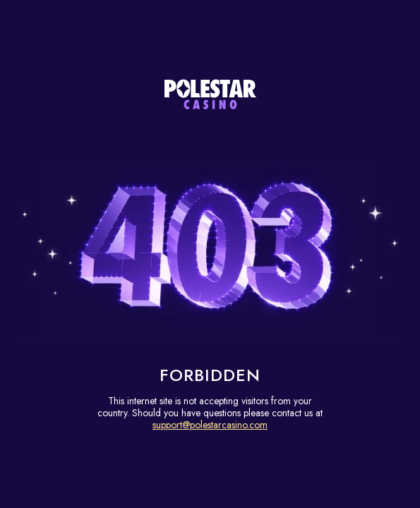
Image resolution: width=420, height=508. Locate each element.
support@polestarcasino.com (210, 425)
